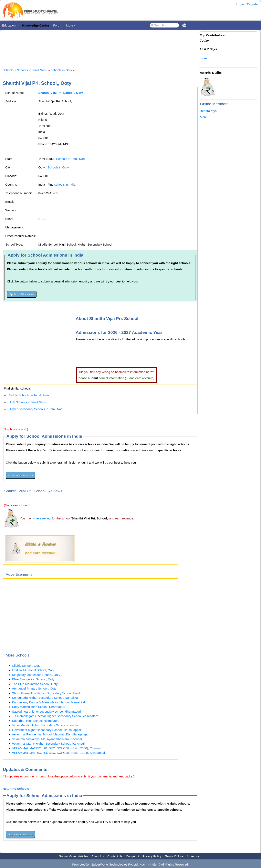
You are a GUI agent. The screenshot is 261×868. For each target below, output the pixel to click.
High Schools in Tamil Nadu (27, 402)
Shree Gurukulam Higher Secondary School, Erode (47, 693)
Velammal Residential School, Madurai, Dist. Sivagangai (50, 734)
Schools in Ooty (61, 70)
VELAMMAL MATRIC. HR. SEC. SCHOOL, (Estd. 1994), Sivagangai (58, 753)
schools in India (65, 184)
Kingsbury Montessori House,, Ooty (36, 675)
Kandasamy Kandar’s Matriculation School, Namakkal (48, 702)
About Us (98, 856)
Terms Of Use (174, 856)
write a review (42, 518)
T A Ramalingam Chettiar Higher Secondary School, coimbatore (55, 716)
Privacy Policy (152, 856)
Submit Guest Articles (74, 856)
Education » (10, 25)
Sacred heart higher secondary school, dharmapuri (46, 711)
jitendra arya (208, 111)
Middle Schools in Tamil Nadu (29, 395)
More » (71, 25)
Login (240, 4)
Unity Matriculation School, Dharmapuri (39, 707)
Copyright (133, 856)
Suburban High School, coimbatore (36, 721)
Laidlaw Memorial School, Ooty (33, 670)
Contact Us (115, 856)
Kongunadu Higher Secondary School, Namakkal (45, 698)
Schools (8, 70)
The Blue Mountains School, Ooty (35, 684)
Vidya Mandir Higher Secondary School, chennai (45, 725)
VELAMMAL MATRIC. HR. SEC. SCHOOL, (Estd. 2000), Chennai (57, 748)
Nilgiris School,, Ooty (26, 666)
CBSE (43, 219)
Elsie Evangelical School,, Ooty (33, 679)
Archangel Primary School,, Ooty (34, 688)
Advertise (193, 856)
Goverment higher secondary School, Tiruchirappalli (47, 730)
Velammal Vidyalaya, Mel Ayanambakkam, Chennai (47, 739)
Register (253, 4)
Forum (58, 25)
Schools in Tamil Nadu (32, 70)
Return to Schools (16, 789)
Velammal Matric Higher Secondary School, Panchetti (48, 743)
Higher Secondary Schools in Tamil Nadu (36, 409)
